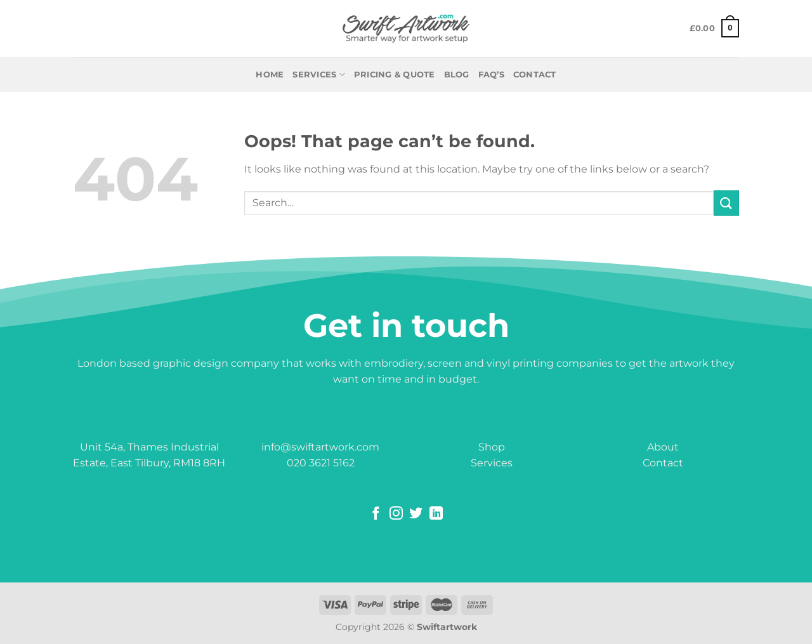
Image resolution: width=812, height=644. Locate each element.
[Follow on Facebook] (376, 514)
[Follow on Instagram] (396, 514)
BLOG (457, 75)
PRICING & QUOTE (395, 75)
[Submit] (726, 203)
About (663, 447)
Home (270, 75)
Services (319, 75)
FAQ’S (491, 75)
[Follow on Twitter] (416, 514)
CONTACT (535, 75)
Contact (663, 463)
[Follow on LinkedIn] (436, 514)
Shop (492, 447)
